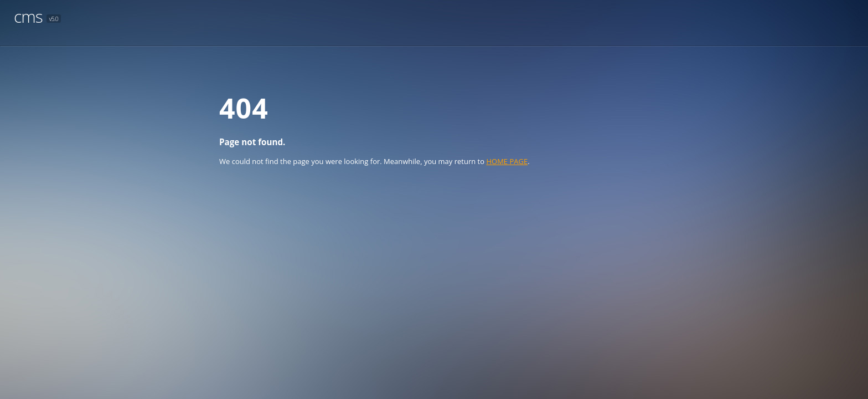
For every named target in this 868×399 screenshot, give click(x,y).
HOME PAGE (507, 161)
